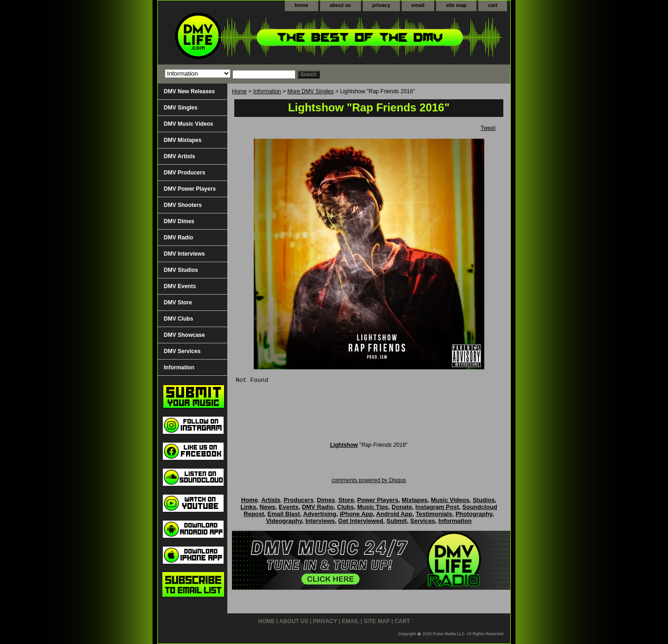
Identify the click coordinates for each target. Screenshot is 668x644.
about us (340, 5)
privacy (382, 5)
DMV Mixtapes (183, 140)
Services (423, 521)
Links (248, 507)
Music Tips (373, 507)
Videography (284, 521)
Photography (474, 514)
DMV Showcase (184, 335)
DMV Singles (181, 108)
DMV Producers (184, 173)
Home (239, 91)
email (418, 5)
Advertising (320, 514)
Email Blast (284, 514)
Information (267, 91)
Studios (484, 500)
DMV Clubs (178, 319)
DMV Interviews (184, 254)
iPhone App (356, 514)
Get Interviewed (361, 521)
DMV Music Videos (188, 124)
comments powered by (369, 480)
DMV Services (182, 351)
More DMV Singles (310, 91)
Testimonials (434, 514)
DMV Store (178, 303)
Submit (397, 521)
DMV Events (180, 286)
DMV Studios (181, 270)
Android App (394, 514)
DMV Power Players (190, 189)
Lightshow (344, 445)
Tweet (488, 128)
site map (456, 5)
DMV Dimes (179, 221)
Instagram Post (437, 507)
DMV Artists (180, 156)
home (301, 5)
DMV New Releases (189, 91)
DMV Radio (178, 238)
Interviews (320, 521)
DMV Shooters (183, 205)
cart (493, 5)
